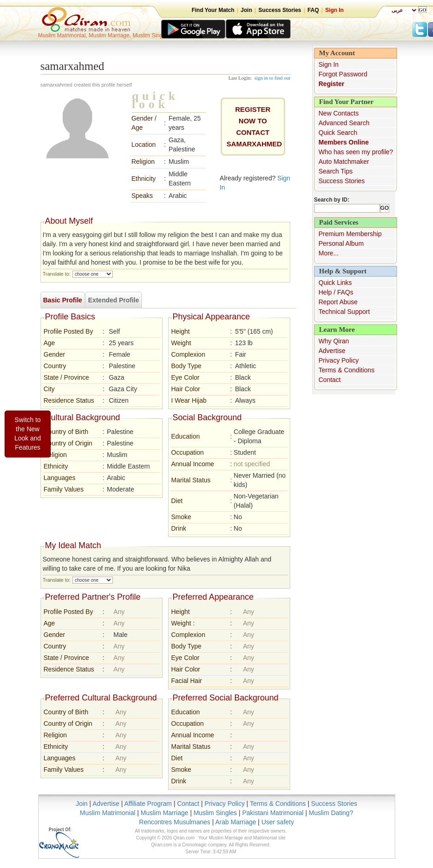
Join (247, 10)
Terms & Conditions (347, 370)
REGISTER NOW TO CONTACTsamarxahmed (254, 127)
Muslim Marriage (164, 813)
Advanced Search (344, 123)
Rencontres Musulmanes (175, 822)
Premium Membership (350, 234)
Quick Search (338, 133)
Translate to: (57, 274)
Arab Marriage (236, 822)
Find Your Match (213, 10)
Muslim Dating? (331, 813)
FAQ (313, 10)
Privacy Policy (339, 360)
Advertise (332, 351)
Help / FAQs (336, 292)
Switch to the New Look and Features (28, 434)
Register (332, 84)
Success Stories (280, 10)
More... (329, 253)
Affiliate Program (148, 804)
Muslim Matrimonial (108, 813)
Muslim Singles (215, 813)
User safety (278, 822)
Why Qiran (334, 341)
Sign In (334, 10)
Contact (330, 380)
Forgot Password (343, 74)
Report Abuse (338, 302)
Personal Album (341, 243)
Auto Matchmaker (344, 162)
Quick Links (335, 283)
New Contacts (339, 113)
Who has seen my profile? (356, 152)
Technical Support (344, 312)
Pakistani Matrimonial (273, 813)
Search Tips (336, 171)
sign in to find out (272, 78)
